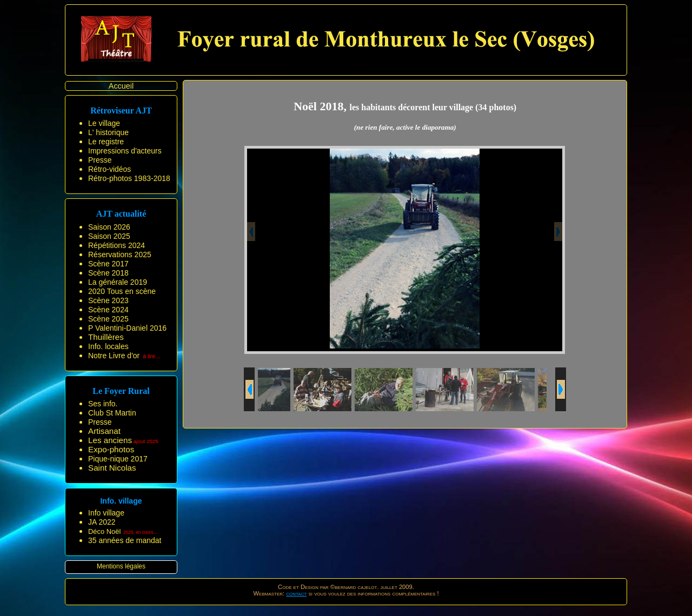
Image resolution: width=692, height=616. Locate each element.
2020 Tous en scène (122, 291)
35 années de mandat (125, 540)
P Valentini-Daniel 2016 (127, 328)
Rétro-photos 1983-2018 (129, 178)
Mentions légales (121, 566)
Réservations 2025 (120, 255)
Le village (104, 123)
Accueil (121, 86)
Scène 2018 (108, 273)
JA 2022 (102, 522)
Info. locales (108, 346)
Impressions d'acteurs (125, 151)
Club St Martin (112, 413)
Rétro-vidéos (109, 169)
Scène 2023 (108, 300)
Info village (106, 513)
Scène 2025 (108, 319)
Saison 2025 (109, 236)
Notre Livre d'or (114, 356)
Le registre (106, 142)
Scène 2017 (108, 264)
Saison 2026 (109, 227)
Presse (100, 160)
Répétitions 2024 (117, 245)
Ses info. (103, 404)
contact (296, 593)
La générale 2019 (118, 282)
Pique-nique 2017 (118, 459)
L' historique (108, 132)
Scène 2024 (108, 310)
